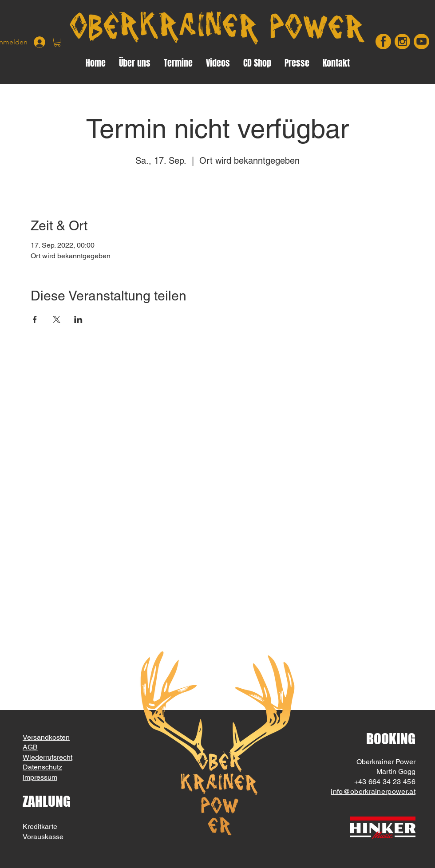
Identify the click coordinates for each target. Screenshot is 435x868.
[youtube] (421, 41)
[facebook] (383, 41)
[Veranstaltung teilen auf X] (57, 320)
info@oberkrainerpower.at (373, 791)
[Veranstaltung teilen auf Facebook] (35, 320)
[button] (57, 42)
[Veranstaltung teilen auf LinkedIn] (78, 320)
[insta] (402, 41)
